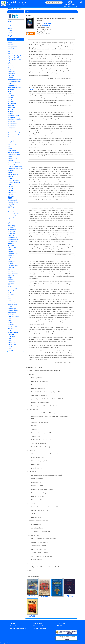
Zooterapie (11, 257)
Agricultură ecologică (14, 56)
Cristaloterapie (13, 224)
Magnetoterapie (13, 238)
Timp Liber (11, 336)
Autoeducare (12, 125)
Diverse (10, 172)
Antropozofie (12, 303)
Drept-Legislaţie (13, 174)
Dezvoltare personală (14, 119)
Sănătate (10, 293)
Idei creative (12, 196)
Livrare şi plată (38, 626)
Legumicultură (13, 70)
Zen (9, 319)
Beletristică (11, 107)
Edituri (10, 30)
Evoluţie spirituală (14, 135)
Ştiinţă (10, 323)
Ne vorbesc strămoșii (32, 616)
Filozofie (10, 188)
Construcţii (11, 117)
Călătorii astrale (13, 305)
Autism (10, 269)
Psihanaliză (12, 271)
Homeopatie (12, 234)
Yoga (9, 340)
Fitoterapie (11, 228)
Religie (10, 277)
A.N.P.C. (60, 626)
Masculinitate (12, 147)
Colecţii (10, 32)
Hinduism (11, 283)
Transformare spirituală (15, 167)
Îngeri (10, 307)
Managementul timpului (15, 145)
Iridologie (11, 236)
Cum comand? (38, 623)
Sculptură (11, 101)
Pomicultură (12, 74)
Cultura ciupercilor (14, 64)
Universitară (46, 26)
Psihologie (11, 267)
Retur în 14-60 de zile (40, 628)
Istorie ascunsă (12, 200)
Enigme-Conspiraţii (14, 182)
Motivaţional (12, 151)
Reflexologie (12, 247)
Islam (10, 285)
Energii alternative (13, 180)
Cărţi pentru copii (13, 115)
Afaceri (10, 42)
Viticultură (11, 76)
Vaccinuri (11, 212)
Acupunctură (12, 216)
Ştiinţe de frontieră (14, 332)
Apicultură (11, 62)
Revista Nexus (12, 291)
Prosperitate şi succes (14, 155)
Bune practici (12, 192)
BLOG (10, 21)
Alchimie (11, 301)
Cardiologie (12, 204)
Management (12, 52)
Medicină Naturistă (14, 214)
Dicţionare (11, 170)
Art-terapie (11, 220)
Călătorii (11, 113)
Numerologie (12, 309)
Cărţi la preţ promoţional (15, 36)
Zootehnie (11, 78)
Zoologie (10, 350)
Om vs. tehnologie (14, 153)
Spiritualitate (12, 299)
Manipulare (12, 261)
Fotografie (11, 95)
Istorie (10, 198)
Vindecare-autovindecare (15, 168)
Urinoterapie (12, 255)
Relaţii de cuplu (13, 159)
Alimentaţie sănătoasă (14, 80)
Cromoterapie (12, 226)
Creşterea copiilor (13, 131)
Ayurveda (11, 222)
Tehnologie (11, 334)
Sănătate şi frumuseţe (14, 163)
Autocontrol (12, 121)
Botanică (10, 111)
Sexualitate (11, 295)
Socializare (12, 165)
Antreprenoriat (13, 46)
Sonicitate (11, 297)
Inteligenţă (11, 141)
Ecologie (10, 176)
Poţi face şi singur (13, 265)
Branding (11, 48)
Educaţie (10, 178)
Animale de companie (14, 88)
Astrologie (11, 105)
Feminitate (11, 137)
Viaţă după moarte (14, 317)
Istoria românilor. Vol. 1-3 (69, 597)
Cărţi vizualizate (13, 25)
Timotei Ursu (47, 23)
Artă (9, 91)
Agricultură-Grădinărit (15, 58)
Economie (11, 324)
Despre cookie (61, 623)
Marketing (11, 54)
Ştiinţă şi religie (13, 289)
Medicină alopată (13, 202)
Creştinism (11, 281)
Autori (10, 28)
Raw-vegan (12, 84)
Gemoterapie (12, 230)
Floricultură (12, 66)
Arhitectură (11, 90)
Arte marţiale (12, 103)
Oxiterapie (11, 245)
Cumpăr (31, 34)
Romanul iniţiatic (13, 311)
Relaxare (11, 161)
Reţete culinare (13, 86)
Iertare (10, 139)
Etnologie (11, 184)
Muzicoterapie (12, 242)
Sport (10, 321)
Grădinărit (11, 68)
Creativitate (12, 129)
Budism (11, 279)
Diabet (10, 206)
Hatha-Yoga (12, 342)
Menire (10, 149)
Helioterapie (12, 232)
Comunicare (12, 127)
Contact (12, 623)
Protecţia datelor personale (18, 628)
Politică (10, 259)
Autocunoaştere (13, 123)
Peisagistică (12, 72)
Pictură (10, 99)
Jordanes (56, 131)
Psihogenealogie (13, 273)
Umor (10, 338)
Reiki (10, 249)
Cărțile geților (32, 595)
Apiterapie (11, 218)
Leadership (12, 50)
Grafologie (11, 328)
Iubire (10, 143)
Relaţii (10, 157)
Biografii (10, 109)
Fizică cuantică (13, 326)
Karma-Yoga (12, 344)
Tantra (10, 346)
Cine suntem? (14, 626)
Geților (31, 90)
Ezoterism (11, 186)
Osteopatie (11, 244)
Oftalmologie (12, 210)
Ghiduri (10, 190)
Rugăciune (11, 251)
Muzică (11, 97)
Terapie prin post (13, 253)
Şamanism (11, 315)
